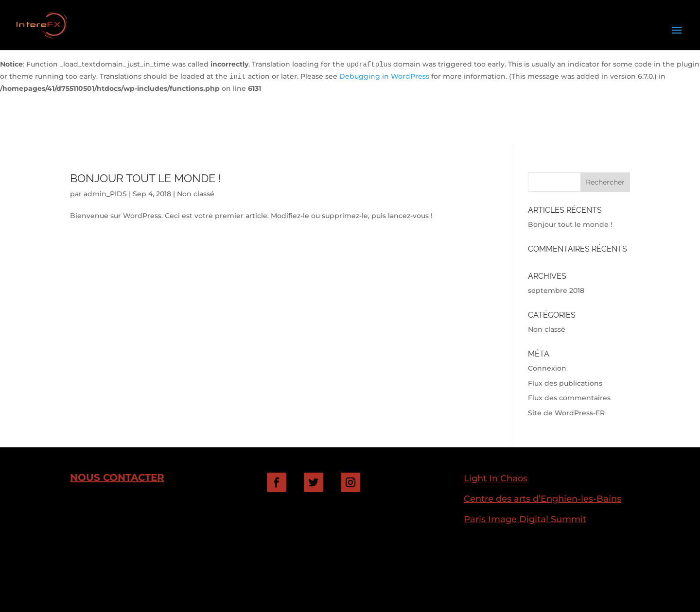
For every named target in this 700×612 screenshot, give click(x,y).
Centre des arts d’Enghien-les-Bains (542, 499)
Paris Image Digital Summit (525, 519)
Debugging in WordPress (384, 76)
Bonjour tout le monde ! (146, 178)
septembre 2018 (556, 290)
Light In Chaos (496, 478)
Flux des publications (565, 383)
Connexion (547, 368)
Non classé (196, 194)
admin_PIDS (105, 194)
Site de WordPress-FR (566, 413)
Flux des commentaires (569, 398)
